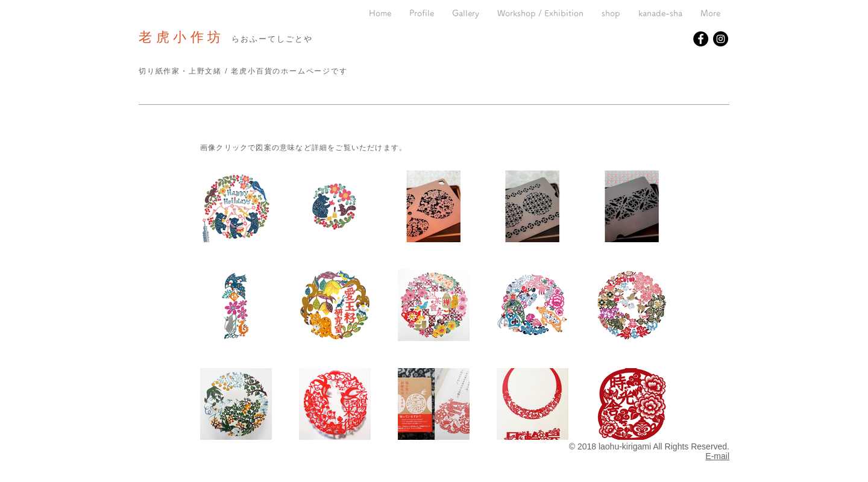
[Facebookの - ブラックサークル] (701, 39)
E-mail (717, 456)
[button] (466, 14)
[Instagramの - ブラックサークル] (721, 39)
